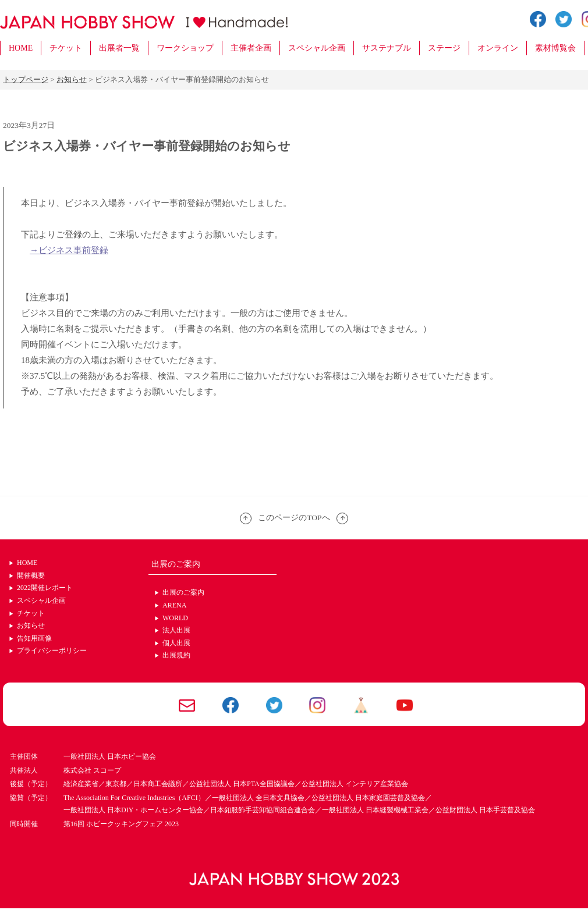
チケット (66, 48)
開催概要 (31, 575)
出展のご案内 (183, 592)
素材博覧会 (555, 48)
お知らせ (31, 626)
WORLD (175, 618)
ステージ (444, 48)
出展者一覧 (119, 48)
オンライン (498, 48)
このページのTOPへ (294, 518)
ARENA (174, 605)
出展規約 (176, 655)
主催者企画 (251, 48)
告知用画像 (34, 638)
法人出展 (176, 630)
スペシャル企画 (317, 48)
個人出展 (176, 643)
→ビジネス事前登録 (69, 250)
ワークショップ (185, 48)
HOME (21, 48)
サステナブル (387, 48)
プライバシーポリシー (52, 651)
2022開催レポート (45, 588)
